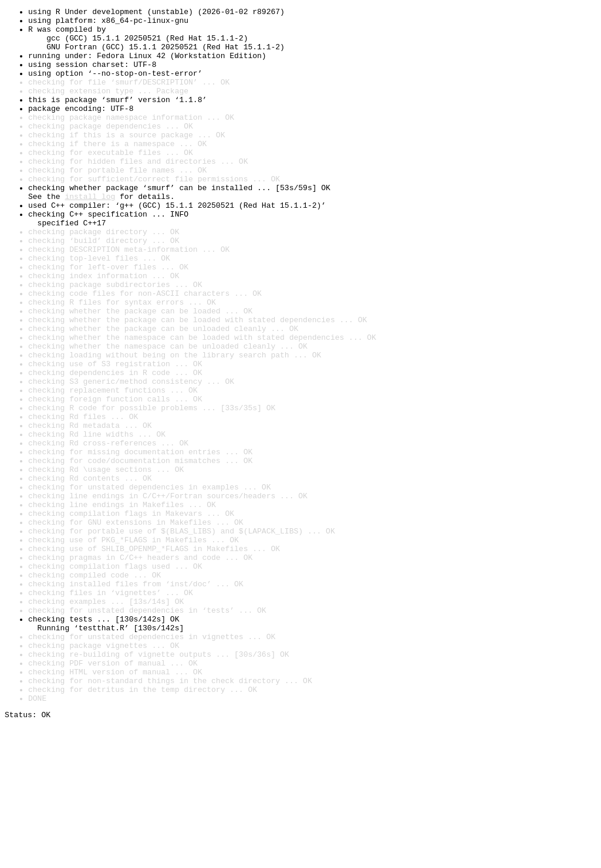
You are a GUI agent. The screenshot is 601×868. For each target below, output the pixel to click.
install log (90, 235)
